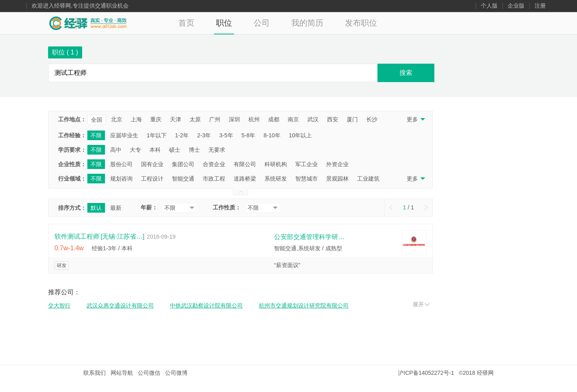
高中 (116, 150)
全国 (97, 120)
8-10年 (272, 135)
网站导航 (122, 373)
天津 (176, 119)
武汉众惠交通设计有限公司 (120, 306)
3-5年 (226, 135)
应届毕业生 (124, 135)
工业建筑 (368, 179)
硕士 (175, 150)
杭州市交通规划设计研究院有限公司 (304, 306)
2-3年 (204, 135)
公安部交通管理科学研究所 (310, 237)
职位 (224, 23)
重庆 (156, 119)
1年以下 (157, 135)
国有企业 (152, 164)
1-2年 (182, 135)
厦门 (352, 119)
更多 (415, 119)
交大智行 (59, 306)
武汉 (313, 119)
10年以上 (301, 135)
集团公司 (183, 164)
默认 (96, 208)
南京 (293, 119)
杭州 (254, 119)
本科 (155, 150)
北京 (117, 119)
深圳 (234, 119)
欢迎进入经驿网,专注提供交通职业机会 (80, 6)
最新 (116, 208)
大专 (135, 150)
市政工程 (214, 179)
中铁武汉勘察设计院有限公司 (206, 306)
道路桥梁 (245, 179)
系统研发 (276, 179)
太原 (195, 119)
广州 (215, 119)
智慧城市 (307, 179)
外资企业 (337, 164)
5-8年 (248, 135)
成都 (274, 119)
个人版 (489, 6)
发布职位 (361, 23)
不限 (96, 135)
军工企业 (307, 164)
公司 (262, 23)
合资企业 (214, 164)
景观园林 (337, 179)
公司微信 (149, 373)
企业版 (516, 6)
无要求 (217, 150)
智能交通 (183, 179)
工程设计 (152, 179)
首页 (186, 23)
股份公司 (121, 164)
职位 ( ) (65, 52)
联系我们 (95, 373)
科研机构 (276, 164)
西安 (333, 119)
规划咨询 (121, 179)
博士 (194, 150)
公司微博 (176, 373)
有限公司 (245, 164)
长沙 (372, 119)
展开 (421, 304)
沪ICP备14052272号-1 (426, 373)
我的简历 (307, 23)
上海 (136, 119)
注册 (540, 6)
